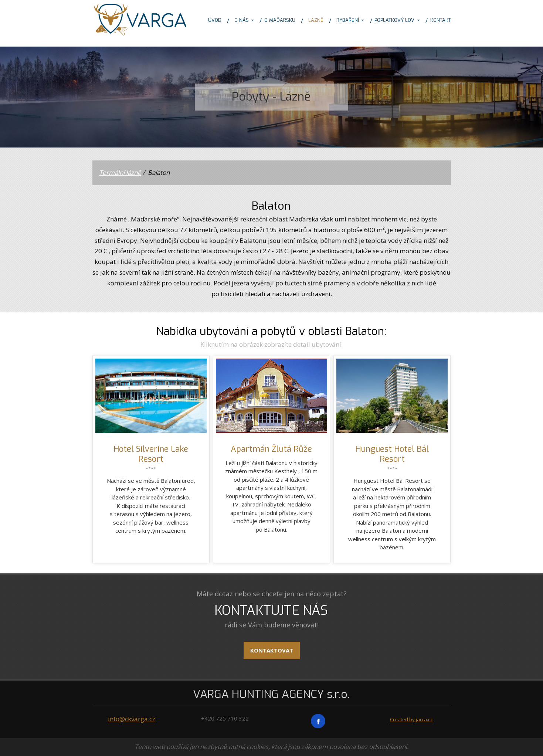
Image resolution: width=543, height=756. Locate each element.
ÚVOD (215, 20)
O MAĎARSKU (280, 20)
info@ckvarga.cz (132, 719)
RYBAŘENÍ (348, 20)
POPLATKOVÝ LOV (394, 20)
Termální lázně (120, 172)
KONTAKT (441, 20)
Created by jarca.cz (411, 719)
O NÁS (242, 20)
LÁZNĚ (316, 20)
